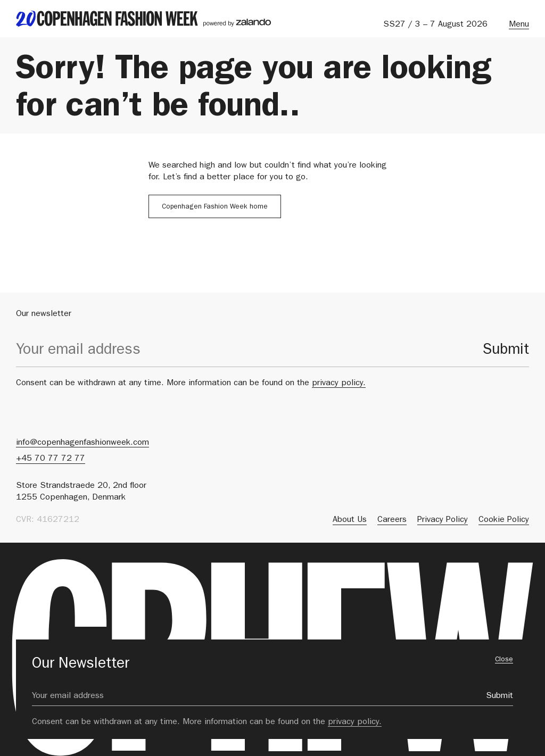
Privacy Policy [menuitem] (443, 520)
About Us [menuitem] (350, 520)
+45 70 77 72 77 (51, 459)
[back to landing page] (143, 19)
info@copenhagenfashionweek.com (82, 443)
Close (504, 660)
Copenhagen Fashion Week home (215, 207)
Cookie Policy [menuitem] (504, 520)
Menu (519, 25)
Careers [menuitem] (392, 520)
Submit (506, 351)
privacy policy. (339, 384)
